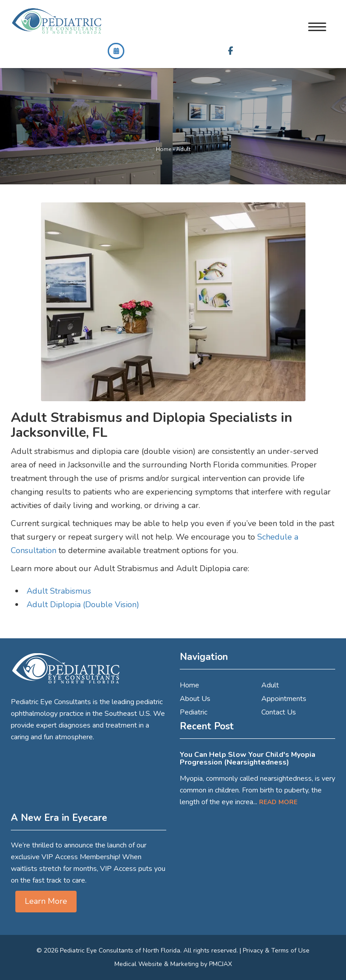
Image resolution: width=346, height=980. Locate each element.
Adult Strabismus (59, 591)
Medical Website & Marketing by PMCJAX (173, 964)
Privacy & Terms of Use (276, 950)
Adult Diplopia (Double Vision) (83, 604)
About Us (195, 699)
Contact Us (279, 712)
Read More (278, 802)
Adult (270, 685)
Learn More (46, 901)
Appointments (284, 699)
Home (164, 149)
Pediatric (193, 712)
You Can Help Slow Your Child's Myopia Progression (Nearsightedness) (248, 759)
